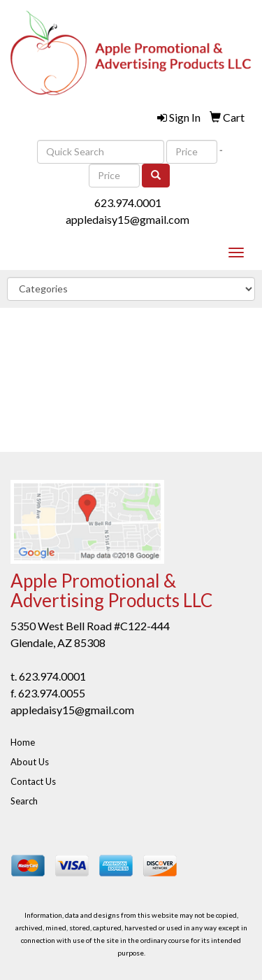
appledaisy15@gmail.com (128, 219)
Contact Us (33, 781)
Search (24, 801)
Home (23, 742)
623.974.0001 (128, 203)
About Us (30, 762)
